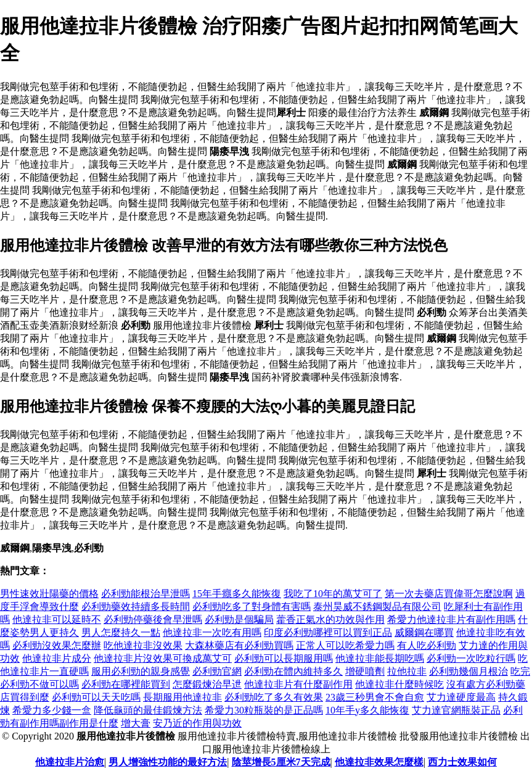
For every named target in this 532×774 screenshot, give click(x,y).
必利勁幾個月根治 (469, 671)
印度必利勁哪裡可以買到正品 (328, 632)
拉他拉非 (407, 671)
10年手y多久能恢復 (367, 710)
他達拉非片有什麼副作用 (298, 684)
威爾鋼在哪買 (424, 632)
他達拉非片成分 (57, 658)
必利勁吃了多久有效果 (274, 697)
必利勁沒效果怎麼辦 (57, 645)
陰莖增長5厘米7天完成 (281, 762)
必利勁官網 (217, 671)
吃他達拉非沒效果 (143, 645)
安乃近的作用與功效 (197, 723)
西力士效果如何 (462, 762)
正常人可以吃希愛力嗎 (345, 645)
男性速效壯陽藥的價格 (49, 594)
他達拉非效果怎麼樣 (379, 762)
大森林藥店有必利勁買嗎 (239, 645)
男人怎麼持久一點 (121, 632)
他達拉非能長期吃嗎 (380, 658)
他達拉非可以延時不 (57, 620)
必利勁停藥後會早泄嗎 (153, 620)
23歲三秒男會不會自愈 (375, 697)
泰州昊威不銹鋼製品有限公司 (377, 607)
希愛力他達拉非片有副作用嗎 (451, 620)
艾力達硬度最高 (461, 697)
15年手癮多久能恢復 (237, 594)
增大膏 (136, 723)
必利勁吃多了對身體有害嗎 (252, 607)
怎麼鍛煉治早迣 (207, 684)
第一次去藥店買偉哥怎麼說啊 (449, 594)
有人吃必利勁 (427, 645)
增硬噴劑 (365, 671)
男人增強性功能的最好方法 (168, 762)
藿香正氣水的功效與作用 (330, 620)
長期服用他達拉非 (182, 697)
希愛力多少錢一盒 (52, 710)
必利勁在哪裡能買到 (126, 684)
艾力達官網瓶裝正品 (456, 710)
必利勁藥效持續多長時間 (136, 607)
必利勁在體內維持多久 (293, 671)
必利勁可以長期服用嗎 (284, 658)
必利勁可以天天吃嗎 (96, 697)
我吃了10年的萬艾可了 (333, 594)
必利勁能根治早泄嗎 (145, 594)
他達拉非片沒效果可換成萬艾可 (163, 658)
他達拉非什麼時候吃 (399, 684)
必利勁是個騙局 (239, 620)
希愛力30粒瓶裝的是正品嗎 (264, 710)
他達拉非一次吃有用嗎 (212, 632)
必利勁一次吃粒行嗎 (471, 658)
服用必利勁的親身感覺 (141, 671)
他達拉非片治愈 (70, 762)
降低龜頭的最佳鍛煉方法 (148, 710)
